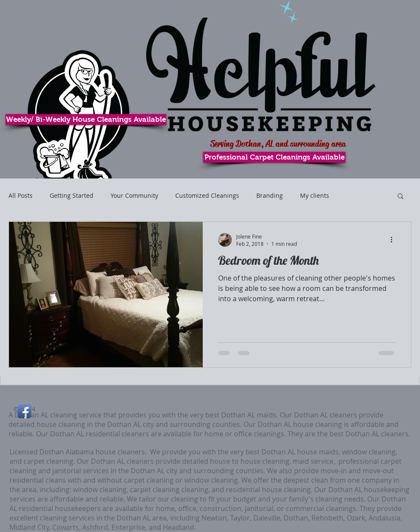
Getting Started (72, 195)
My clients (315, 195)
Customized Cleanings (207, 195)
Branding (270, 195)
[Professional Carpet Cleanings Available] (274, 157)
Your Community (134, 195)
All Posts (21, 195)
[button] (400, 197)
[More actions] (394, 240)
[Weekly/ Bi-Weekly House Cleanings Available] (86, 119)
